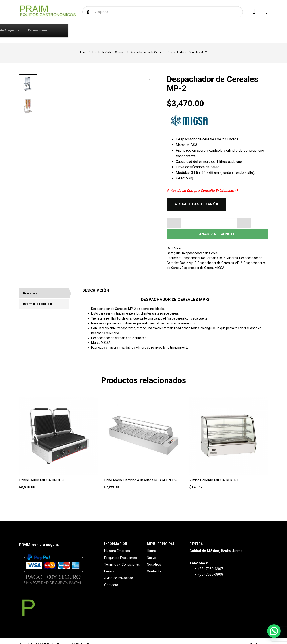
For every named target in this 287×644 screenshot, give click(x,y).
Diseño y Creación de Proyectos (196, 30)
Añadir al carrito (236, 225)
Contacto (101, 30)
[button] (195, 225)
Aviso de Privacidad (119, 570)
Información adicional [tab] (40, 297)
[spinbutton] (184, 225)
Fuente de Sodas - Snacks (108, 52)
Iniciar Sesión (75, 30)
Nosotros (154, 556)
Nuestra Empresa (117, 543)
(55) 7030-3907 (211, 561)
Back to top (258, 637)
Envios (109, 563)
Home (151, 543)
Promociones (237, 30)
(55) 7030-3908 (211, 566)
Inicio (84, 52)
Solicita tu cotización (199, 205)
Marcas (121, 30)
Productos (38, 30)
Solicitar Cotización (150, 30)
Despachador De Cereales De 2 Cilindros (210, 250)
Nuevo (152, 549)
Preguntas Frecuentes (121, 549)
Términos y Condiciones (122, 556)
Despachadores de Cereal (146, 52)
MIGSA (220, 259)
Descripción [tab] (33, 285)
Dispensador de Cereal (198, 259)
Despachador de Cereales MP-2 (220, 255)
